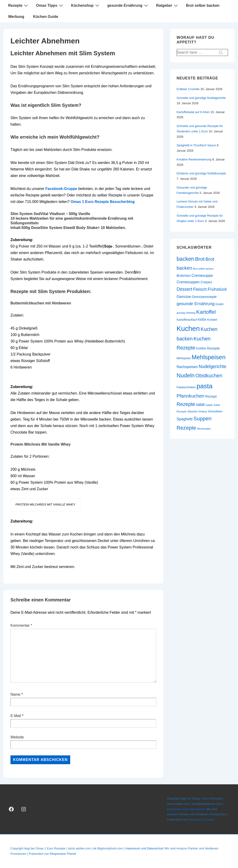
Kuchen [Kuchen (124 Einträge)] (188, 328)
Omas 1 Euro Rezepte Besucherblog (103, 202)
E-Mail (16, 716)
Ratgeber (168, 5)
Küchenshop (86, 5)
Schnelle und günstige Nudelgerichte (201, 98)
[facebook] (11, 809)
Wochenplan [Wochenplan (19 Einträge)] (204, 429)
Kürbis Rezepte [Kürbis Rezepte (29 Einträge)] (208, 348)
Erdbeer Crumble (188, 89)
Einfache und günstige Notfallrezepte (201, 173)
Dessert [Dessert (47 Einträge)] (184, 289)
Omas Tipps (50, 5)
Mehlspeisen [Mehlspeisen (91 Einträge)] (208, 357)
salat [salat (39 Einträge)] (200, 405)
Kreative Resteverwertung (194, 159)
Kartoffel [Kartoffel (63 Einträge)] (206, 312)
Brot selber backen (203, 5)
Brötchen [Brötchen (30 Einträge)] (184, 276)
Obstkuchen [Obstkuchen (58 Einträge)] (209, 376)
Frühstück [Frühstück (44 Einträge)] (217, 289)
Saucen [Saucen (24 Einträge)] (193, 411)
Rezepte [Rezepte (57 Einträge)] (186, 404)
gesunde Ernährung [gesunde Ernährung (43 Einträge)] (196, 304)
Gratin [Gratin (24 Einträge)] (220, 304)
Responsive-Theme (201, 820)
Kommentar (21, 625)
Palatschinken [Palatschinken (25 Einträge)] (186, 387)
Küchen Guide (46, 17)
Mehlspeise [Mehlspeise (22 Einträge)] (184, 358)
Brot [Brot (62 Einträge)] (200, 259)
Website (17, 737)
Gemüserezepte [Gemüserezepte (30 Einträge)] (204, 297)
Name (15, 694)
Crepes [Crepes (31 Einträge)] (206, 282)
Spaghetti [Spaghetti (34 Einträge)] (185, 419)
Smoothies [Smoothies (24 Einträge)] (215, 411)
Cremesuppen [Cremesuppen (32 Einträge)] (188, 282)
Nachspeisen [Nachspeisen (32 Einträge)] (187, 367)
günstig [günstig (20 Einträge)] (181, 313)
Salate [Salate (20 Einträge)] (209, 405)
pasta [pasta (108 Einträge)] (205, 386)
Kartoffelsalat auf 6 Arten (193, 112)
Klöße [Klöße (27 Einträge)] (202, 320)
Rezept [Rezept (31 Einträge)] (211, 396)
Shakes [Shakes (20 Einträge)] (203, 411)
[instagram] (24, 809)
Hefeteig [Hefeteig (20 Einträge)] (190, 313)
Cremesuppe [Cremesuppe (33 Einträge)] (202, 275)
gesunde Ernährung (128, 5)
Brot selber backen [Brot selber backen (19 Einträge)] (203, 269)
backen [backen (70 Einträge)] (185, 259)
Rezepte (19, 5)
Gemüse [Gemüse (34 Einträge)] (184, 297)
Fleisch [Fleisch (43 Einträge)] (200, 289)
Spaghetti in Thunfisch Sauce (196, 145)
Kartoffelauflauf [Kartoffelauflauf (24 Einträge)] (187, 320)
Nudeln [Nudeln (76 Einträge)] (186, 375)
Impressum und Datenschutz (186, 809)
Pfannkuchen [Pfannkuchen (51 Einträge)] (190, 396)
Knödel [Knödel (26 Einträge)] (212, 320)
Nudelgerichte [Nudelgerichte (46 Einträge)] (213, 367)
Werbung (16, 17)
